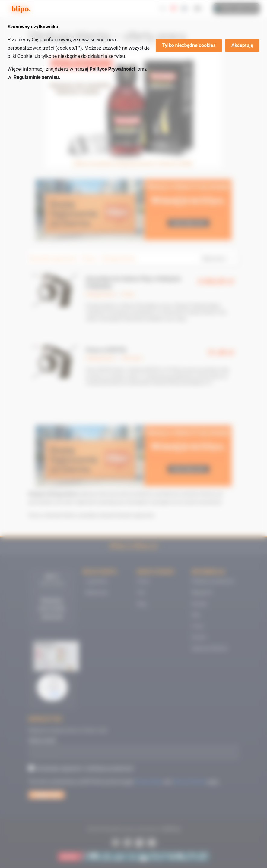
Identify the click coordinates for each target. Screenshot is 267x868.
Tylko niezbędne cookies (189, 45)
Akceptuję (242, 45)
